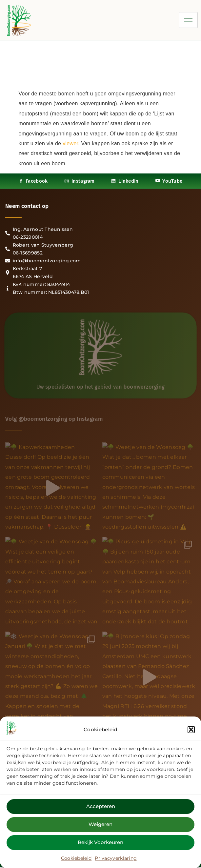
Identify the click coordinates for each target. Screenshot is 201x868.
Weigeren (100, 824)
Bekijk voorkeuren (100, 842)
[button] (191, 730)
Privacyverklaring (116, 858)
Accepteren (101, 806)
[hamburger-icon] (188, 16)
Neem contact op (27, 206)
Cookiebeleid (76, 858)
